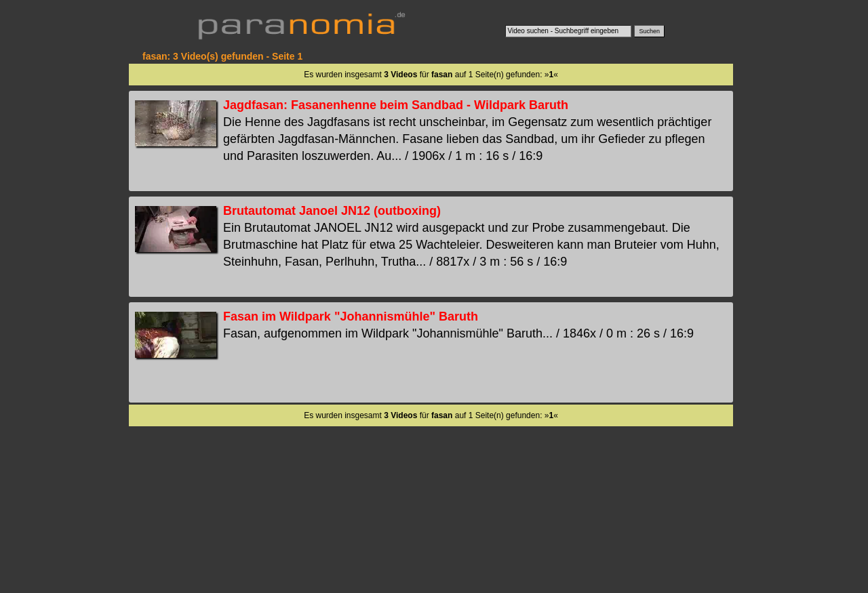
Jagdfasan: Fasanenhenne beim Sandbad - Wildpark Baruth (396, 105)
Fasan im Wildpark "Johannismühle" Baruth (351, 316)
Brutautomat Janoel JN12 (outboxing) (332, 211)
